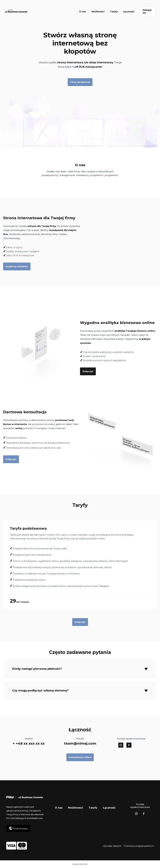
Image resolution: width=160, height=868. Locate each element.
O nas (82, 12)
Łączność (129, 12)
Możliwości (98, 12)
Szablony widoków (17, 266)
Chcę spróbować (80, 82)
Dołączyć (88, 371)
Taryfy (114, 12)
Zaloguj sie (147, 11)
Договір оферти (112, 846)
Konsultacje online (80, 757)
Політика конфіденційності (139, 846)
